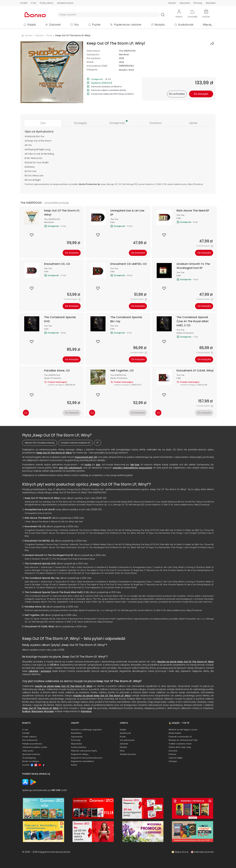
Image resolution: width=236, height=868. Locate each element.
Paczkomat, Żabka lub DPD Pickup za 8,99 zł (112, 94)
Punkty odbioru (47, 3)
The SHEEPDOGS (127, 51)
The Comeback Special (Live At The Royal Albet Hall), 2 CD (57, 592)
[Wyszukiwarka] (109, 15)
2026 (121, 58)
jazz (98, 465)
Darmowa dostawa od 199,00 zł (106, 87)
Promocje (198, 3)
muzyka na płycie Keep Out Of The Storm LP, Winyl (102, 696)
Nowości (172, 3)
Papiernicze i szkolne (128, 25)
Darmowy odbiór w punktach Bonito (109, 90)
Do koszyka (72, 253)
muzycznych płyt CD (86, 457)
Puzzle (96, 25)
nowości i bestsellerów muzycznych (132, 468)
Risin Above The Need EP (38, 518)
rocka (88, 465)
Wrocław (49, 711)
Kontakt (24, 3)
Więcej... (208, 25)
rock (90, 708)
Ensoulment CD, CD (35, 526)
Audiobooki (186, 25)
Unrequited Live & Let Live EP (40, 509)
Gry (76, 25)
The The (114, 219)
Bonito (29, 35)
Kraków (26, 711)
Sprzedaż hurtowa (65, 3)
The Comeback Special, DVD (40, 564)
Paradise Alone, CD (35, 607)
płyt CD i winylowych (71, 468)
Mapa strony (182, 852)
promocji (46, 671)
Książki (32, 25)
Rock (131, 70)
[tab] (43, 123)
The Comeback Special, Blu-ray (42, 578)
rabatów (33, 671)
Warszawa (37, 711)
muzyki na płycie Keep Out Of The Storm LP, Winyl (64, 686)
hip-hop (135, 465)
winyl (121, 62)
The (30, 171)
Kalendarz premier (204, 852)
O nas (33, 3)
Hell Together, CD (34, 615)
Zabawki (55, 25)
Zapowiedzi (185, 3)
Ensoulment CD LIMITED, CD (39, 541)
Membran (124, 55)
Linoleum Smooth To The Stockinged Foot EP (49, 555)
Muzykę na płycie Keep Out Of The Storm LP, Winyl (186, 662)
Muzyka (160, 25)
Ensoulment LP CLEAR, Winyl (39, 626)
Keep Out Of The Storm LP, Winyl (54, 453)
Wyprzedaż (211, 3)
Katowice (86, 711)
